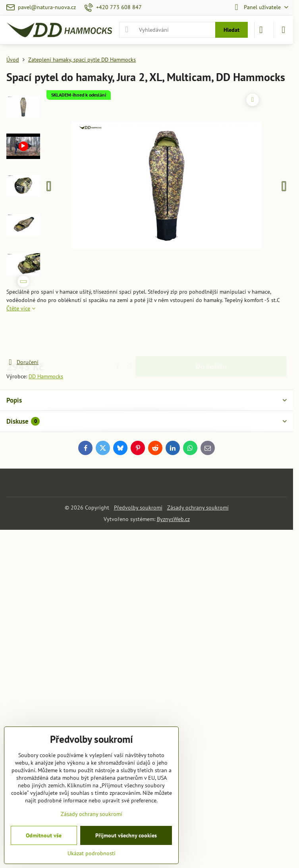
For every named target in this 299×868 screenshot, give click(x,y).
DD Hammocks (46, 376)
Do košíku (211, 335)
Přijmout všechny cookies (126, 835)
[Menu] (284, 30)
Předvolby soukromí (138, 508)
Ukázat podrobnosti (92, 853)
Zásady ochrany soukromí (198, 508)
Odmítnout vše (44, 835)
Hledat (231, 30)
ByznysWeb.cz (173, 519)
